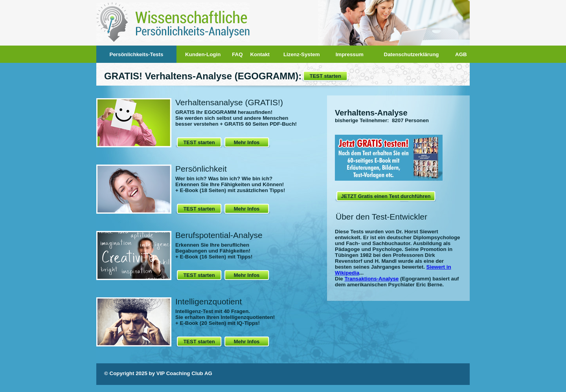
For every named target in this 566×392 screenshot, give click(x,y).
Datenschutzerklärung (412, 54)
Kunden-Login (203, 54)
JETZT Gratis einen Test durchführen (386, 196)
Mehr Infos (247, 142)
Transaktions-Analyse (371, 279)
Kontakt (260, 54)
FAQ (237, 54)
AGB (461, 54)
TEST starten (325, 76)
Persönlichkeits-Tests (137, 54)
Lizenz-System (302, 54)
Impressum (350, 54)
